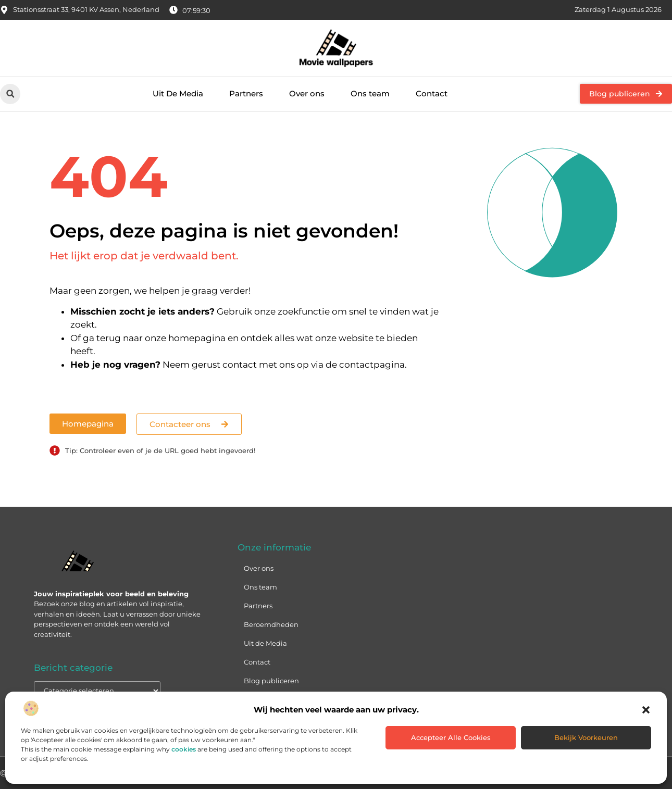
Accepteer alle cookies (451, 737)
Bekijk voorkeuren (586, 737)
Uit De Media (178, 93)
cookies (184, 749)
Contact (432, 93)
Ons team (370, 93)
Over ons (307, 93)
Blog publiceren (271, 681)
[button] (646, 710)
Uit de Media (265, 643)
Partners (246, 93)
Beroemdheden (271, 624)
